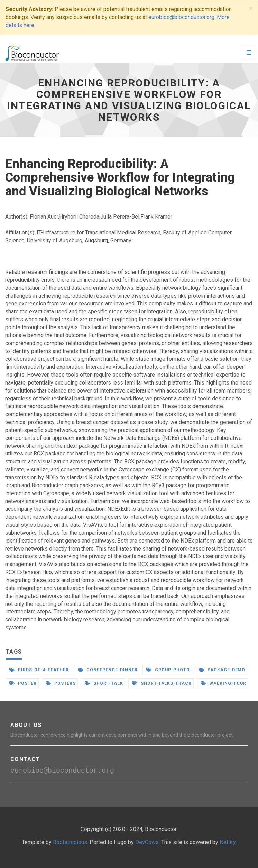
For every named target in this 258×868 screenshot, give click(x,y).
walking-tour (223, 683)
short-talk (104, 683)
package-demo (222, 670)
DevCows (147, 842)
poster (23, 683)
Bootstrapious (70, 842)
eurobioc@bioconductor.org (181, 17)
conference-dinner (108, 670)
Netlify (228, 842)
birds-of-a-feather (39, 670)
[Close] (251, 8)
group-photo (168, 670)
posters (61, 683)
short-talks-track (162, 683)
